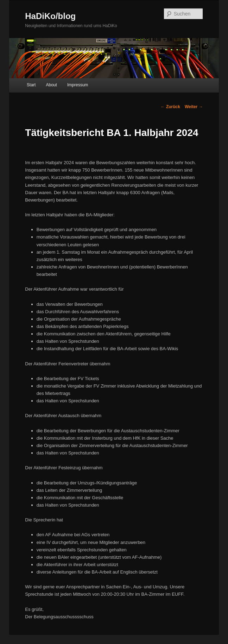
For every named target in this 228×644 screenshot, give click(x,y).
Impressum (78, 85)
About (52, 85)
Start (31, 85)
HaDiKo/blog (50, 16)
